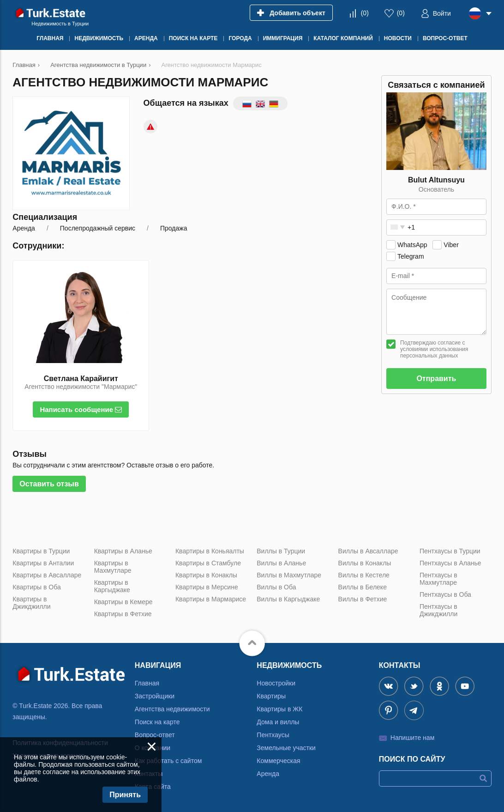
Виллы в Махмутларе (289, 575)
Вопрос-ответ (155, 735)
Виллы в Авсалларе (368, 551)
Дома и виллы (278, 722)
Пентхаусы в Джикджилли (438, 610)
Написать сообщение (81, 409)
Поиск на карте (157, 722)
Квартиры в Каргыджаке (112, 586)
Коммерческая (278, 761)
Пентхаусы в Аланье (450, 563)
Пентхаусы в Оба (445, 594)
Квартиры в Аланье (123, 551)
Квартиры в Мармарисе (211, 599)
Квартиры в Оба (36, 587)
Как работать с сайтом (168, 761)
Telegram (411, 256)
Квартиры (271, 696)
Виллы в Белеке (363, 587)
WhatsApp (412, 245)
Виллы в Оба (276, 587)
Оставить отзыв (49, 484)
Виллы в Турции (281, 551)
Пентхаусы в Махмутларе (438, 579)
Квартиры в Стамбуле (208, 563)
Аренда (268, 774)
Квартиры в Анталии (43, 563)
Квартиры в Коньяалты (210, 551)
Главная (147, 683)
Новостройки (276, 683)
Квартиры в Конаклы (206, 575)
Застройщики (155, 696)
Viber (451, 245)
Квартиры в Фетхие (123, 614)
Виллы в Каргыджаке (288, 599)
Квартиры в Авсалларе (47, 575)
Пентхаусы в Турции (450, 551)
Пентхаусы (273, 735)
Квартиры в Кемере (123, 602)
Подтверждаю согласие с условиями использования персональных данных (434, 349)
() (365, 13)
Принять (125, 795)
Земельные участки (286, 748)
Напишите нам (412, 738)
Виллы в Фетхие (363, 599)
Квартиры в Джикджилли (31, 603)
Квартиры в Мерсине (207, 587)
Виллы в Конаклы (365, 563)
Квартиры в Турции (41, 551)
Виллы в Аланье (281, 563)
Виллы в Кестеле (364, 575)
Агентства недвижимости (172, 709)
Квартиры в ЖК (279, 709)
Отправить (436, 379)
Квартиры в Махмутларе (113, 567)
